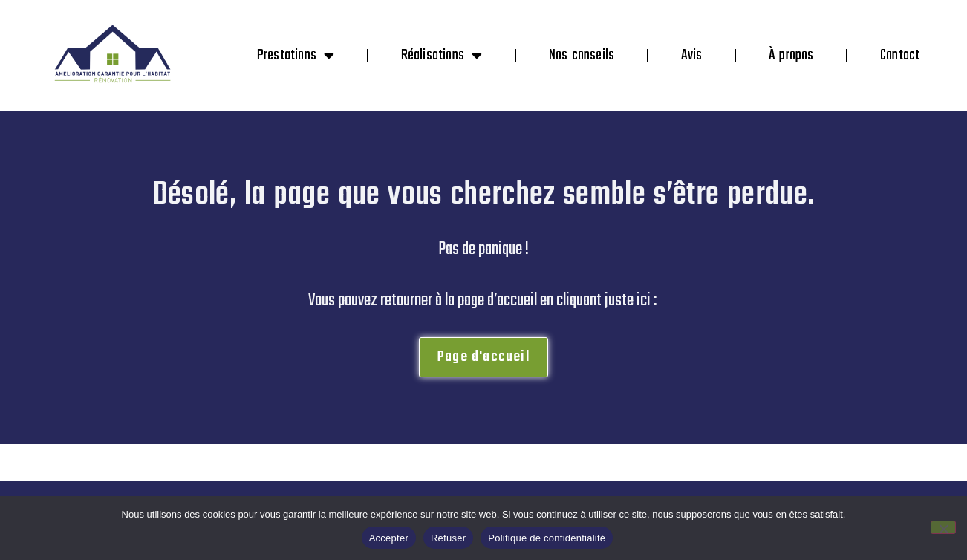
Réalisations (442, 56)
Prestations (296, 56)
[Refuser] (943, 527)
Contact (900, 55)
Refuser (448, 538)
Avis (692, 55)
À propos (791, 55)
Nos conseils (582, 55)
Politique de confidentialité (547, 538)
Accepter (389, 538)
